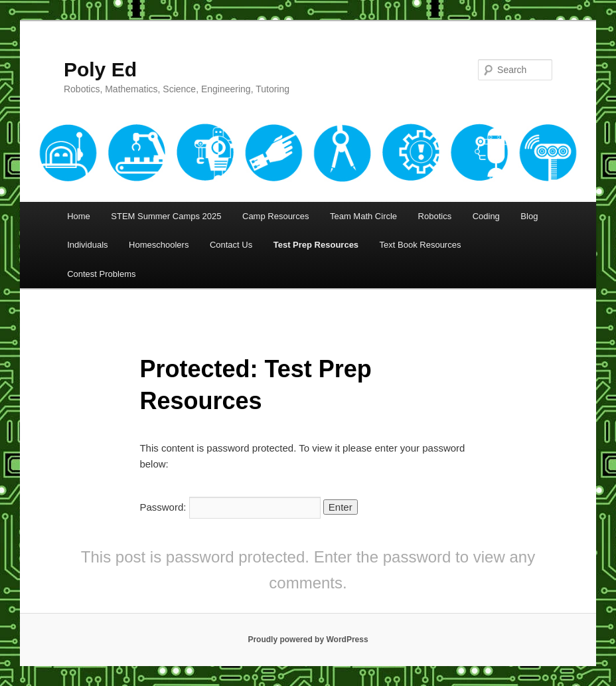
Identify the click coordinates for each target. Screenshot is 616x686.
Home (79, 216)
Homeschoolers (159, 245)
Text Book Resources (421, 245)
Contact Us (231, 245)
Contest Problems (101, 274)
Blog (529, 216)
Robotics (435, 216)
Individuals (87, 245)
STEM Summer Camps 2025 (166, 216)
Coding (486, 216)
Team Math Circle (363, 216)
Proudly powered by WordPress (308, 640)
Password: (230, 507)
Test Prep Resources (316, 245)
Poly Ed (100, 69)
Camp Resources (275, 216)
